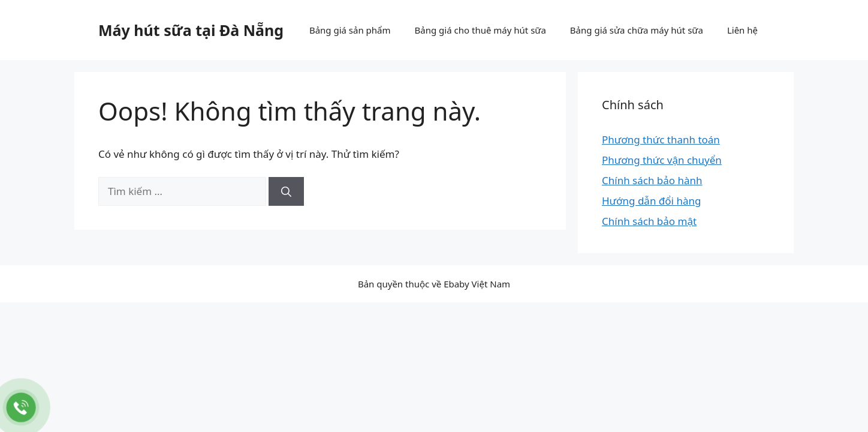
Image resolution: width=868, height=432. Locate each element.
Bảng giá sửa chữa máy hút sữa (637, 30)
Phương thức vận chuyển (662, 160)
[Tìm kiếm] (286, 191)
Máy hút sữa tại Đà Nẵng (191, 30)
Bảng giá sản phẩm (350, 30)
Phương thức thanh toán (661, 139)
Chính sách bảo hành (652, 180)
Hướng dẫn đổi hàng (651, 201)
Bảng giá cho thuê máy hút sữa (480, 30)
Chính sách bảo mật (649, 221)
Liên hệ (742, 30)
